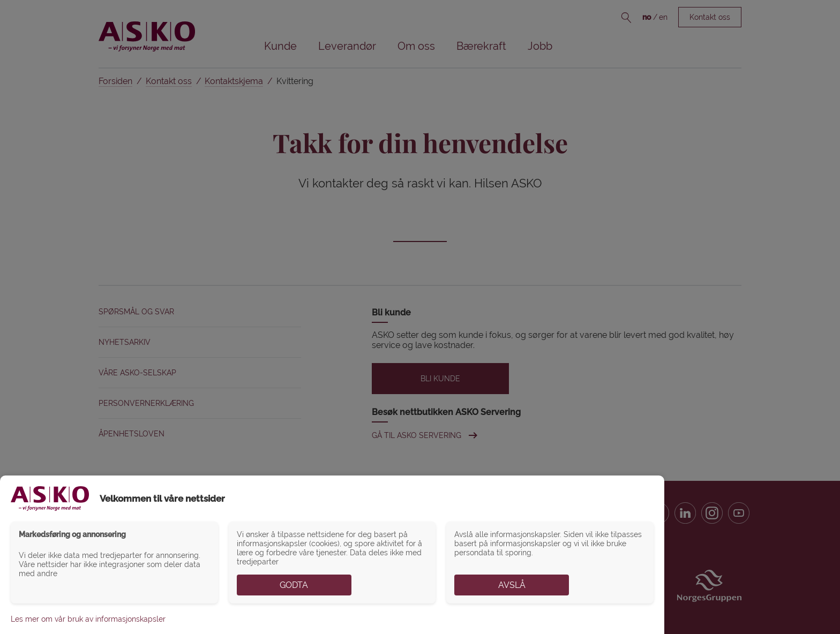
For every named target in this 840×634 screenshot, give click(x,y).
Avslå (512, 585)
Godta (294, 585)
